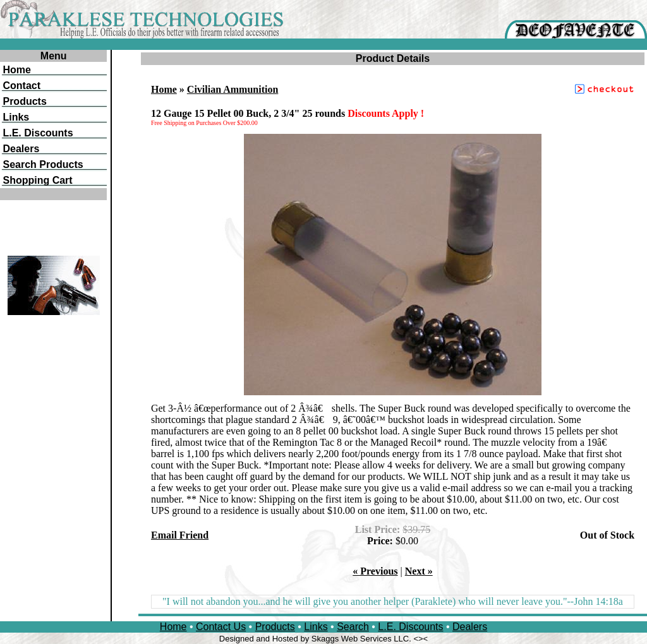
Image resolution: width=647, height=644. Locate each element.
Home (164, 89)
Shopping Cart (37, 180)
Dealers (470, 627)
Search (353, 627)
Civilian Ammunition (233, 89)
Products (275, 627)
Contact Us (221, 627)
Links (316, 627)
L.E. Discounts (410, 627)
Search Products (43, 164)
